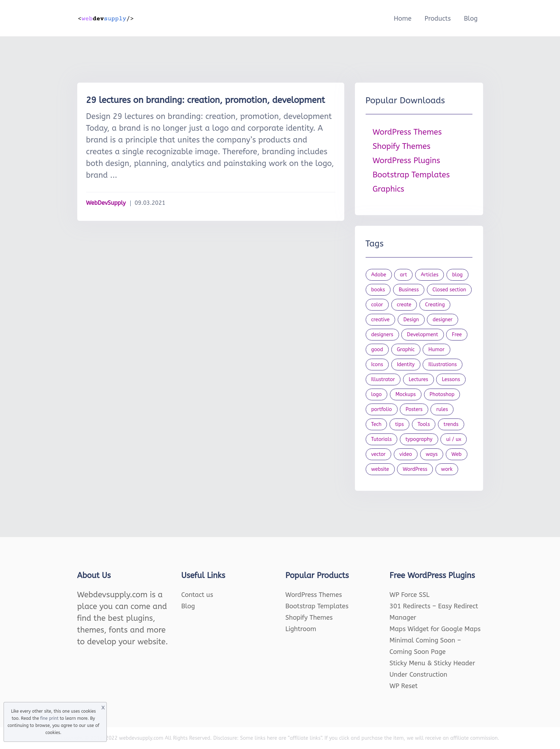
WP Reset (404, 686)
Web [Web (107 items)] (457, 454)
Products (438, 19)
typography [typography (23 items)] (419, 439)
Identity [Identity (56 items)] (406, 365)
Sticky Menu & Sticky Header (432, 663)
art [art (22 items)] (403, 275)
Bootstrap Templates (411, 175)
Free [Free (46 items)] (457, 335)
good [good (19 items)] (377, 350)
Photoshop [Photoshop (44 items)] (442, 394)
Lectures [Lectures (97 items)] (418, 379)
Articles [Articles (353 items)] (430, 275)
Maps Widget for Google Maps (435, 629)
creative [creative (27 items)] (381, 320)
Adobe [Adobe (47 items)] (379, 275)
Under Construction (418, 675)
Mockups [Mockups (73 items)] (406, 394)
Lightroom (301, 629)
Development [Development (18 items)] (423, 335)
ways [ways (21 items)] (432, 454)
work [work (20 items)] (447, 469)
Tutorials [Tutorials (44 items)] (382, 439)
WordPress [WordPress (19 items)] (415, 469)
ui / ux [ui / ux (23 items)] (454, 439)
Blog (471, 19)
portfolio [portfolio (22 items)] (382, 409)
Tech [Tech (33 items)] (376, 424)
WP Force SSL (409, 595)
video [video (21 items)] (406, 454)
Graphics (389, 189)
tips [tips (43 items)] (399, 424)
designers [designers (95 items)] (382, 335)
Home (403, 19)
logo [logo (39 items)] (377, 394)
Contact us (197, 595)
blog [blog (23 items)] (457, 275)
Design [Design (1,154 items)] (411, 320)
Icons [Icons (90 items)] (377, 365)
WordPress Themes (407, 132)
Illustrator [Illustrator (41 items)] (383, 379)
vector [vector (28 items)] (379, 454)
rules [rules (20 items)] (442, 409)
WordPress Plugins (407, 161)
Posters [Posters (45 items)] (414, 409)
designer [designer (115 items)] (443, 320)
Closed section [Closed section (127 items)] (449, 290)
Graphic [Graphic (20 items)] (406, 350)
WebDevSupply (106, 203)
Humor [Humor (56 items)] (436, 350)
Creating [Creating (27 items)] (435, 305)
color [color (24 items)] (377, 305)
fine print (49, 718)
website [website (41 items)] (380, 469)
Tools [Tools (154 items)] (424, 424)
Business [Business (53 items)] (409, 290)
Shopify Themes (402, 146)
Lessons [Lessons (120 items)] (451, 379)
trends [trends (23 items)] (451, 424)
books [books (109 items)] (378, 290)
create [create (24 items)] (404, 305)
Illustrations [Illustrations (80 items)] (443, 365)
